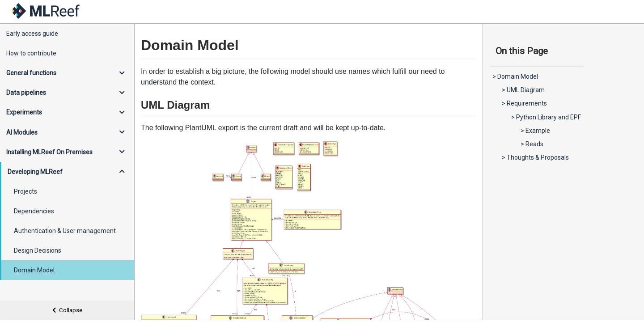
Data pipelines (26, 93)
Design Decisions (38, 250)
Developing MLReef (35, 172)
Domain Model (34, 270)
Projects (25, 191)
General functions (31, 73)
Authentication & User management (65, 231)
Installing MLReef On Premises (49, 152)
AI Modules (22, 132)
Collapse (67, 310)
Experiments (24, 112)
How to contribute (31, 53)
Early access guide (32, 34)
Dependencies (34, 211)
